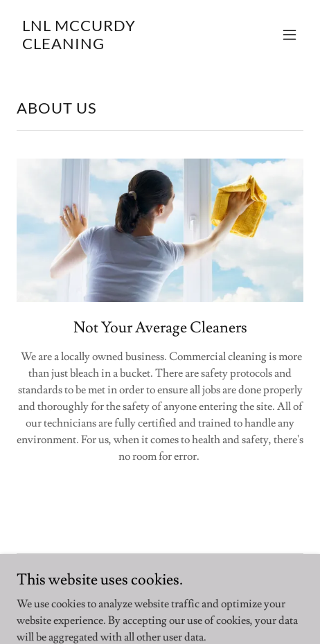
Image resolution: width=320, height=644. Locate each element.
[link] (117, 46)
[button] (290, 35)
